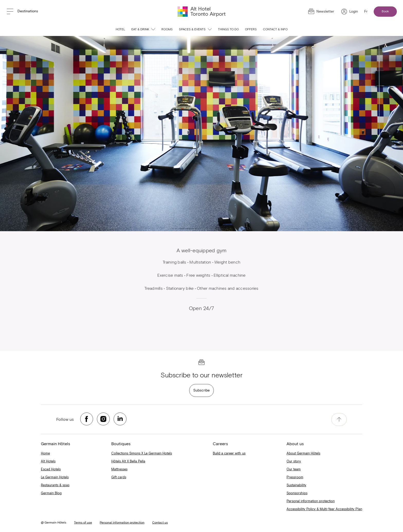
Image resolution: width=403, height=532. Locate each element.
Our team (294, 469)
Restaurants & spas (55, 485)
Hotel (120, 30)
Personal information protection (311, 501)
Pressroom (295, 477)
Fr (366, 12)
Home (45, 454)
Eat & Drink (143, 30)
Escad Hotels (51, 469)
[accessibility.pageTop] (339, 419)
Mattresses (119, 469)
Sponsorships (297, 493)
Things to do (228, 30)
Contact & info (275, 30)
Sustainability (296, 485)
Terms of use (83, 523)
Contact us (160, 523)
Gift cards (119, 477)
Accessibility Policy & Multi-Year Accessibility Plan (324, 509)
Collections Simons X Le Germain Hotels (142, 454)
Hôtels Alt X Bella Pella (128, 461)
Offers (251, 30)
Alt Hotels (48, 461)
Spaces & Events (195, 30)
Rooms (167, 30)
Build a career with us (229, 454)
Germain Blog (51, 493)
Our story (294, 461)
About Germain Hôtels (303, 454)
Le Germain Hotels (55, 477)
